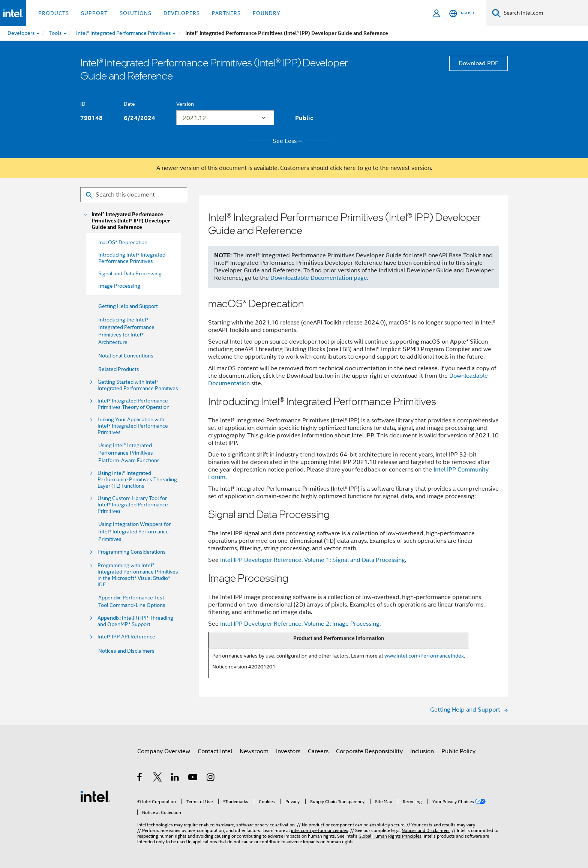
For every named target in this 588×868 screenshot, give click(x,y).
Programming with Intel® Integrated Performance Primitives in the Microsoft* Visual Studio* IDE (138, 575)
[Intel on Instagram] (211, 778)
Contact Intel (215, 751)
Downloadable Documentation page (319, 278)
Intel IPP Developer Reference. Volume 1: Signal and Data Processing (313, 560)
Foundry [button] (267, 13)
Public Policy (458, 751)
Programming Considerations (132, 552)
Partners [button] (226, 13)
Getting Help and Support (128, 306)
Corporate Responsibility (369, 751)
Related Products (119, 369)
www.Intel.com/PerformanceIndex (424, 656)
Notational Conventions (126, 356)
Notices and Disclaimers (126, 651)
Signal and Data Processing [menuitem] (130, 273)
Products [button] (54, 13)
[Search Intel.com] (544, 13)
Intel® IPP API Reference (126, 637)
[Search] (496, 13)
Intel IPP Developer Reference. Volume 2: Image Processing (300, 624)
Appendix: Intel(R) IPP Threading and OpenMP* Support (135, 621)
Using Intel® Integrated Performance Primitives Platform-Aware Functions (129, 453)
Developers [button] (182, 13)
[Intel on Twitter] (158, 778)
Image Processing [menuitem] (119, 286)
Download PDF (478, 63)
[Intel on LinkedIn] (175, 778)
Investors (288, 751)
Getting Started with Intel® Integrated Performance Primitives (138, 385)
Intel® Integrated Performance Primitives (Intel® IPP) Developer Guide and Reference (131, 221)
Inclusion (422, 751)
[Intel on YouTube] (193, 778)
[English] (462, 13)
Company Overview (164, 751)
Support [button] (94, 13)
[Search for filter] (134, 195)
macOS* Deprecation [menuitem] (123, 242)
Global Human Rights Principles (390, 836)
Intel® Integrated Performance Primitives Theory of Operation (133, 404)
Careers (318, 751)
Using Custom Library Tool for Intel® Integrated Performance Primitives (133, 505)
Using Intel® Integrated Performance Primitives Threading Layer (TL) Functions (137, 480)
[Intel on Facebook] (140, 778)
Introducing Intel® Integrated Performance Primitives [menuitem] (132, 258)
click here (343, 168)
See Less (289, 141)
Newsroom (254, 751)
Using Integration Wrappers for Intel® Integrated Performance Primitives (134, 532)
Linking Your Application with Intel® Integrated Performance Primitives (133, 426)
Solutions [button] (136, 13)
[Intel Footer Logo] (95, 796)
